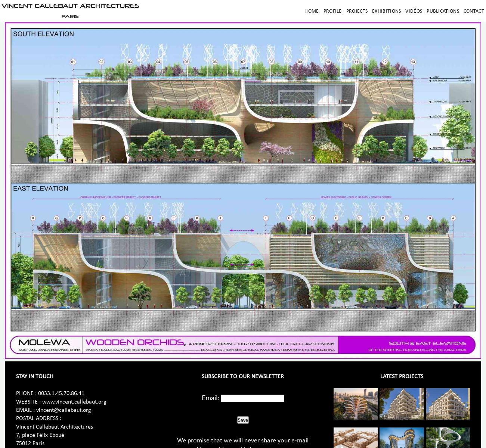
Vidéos (414, 11)
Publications (443, 11)
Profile (333, 11)
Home (312, 11)
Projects (357, 11)
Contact (474, 11)
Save (243, 420)
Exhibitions (386, 11)
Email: (211, 398)
